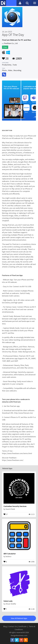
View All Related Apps (19, 618)
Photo (4, 70)
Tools (15, 65)
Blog (5, 626)
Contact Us (13, 626)
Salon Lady (8, 601)
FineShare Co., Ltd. (11, 43)
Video (10, 70)
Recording (17, 70)
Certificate (22, 626)
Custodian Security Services (15, 506)
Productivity (7, 65)
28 (5, 57)
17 (6, 514)
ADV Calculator (10, 554)
